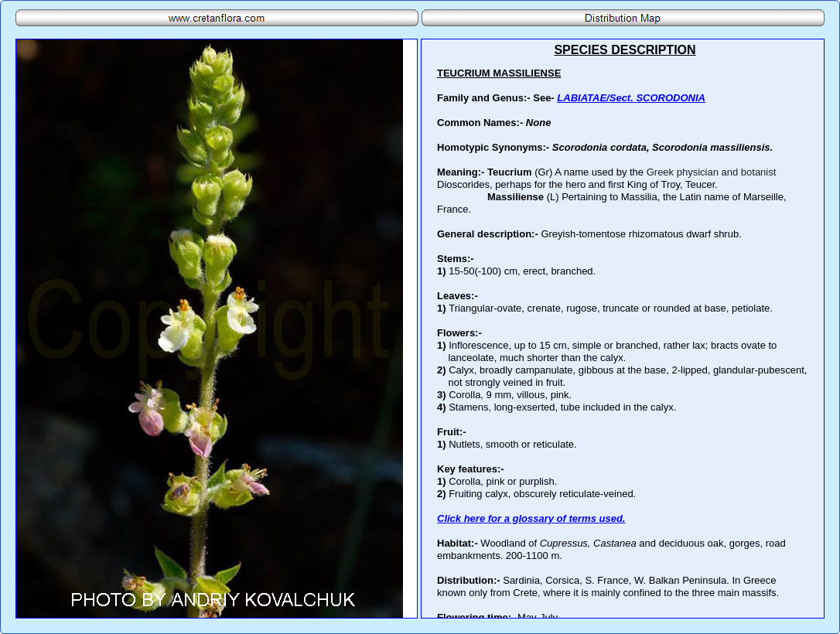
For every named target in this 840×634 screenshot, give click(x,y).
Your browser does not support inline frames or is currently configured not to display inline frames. (623, 329)
